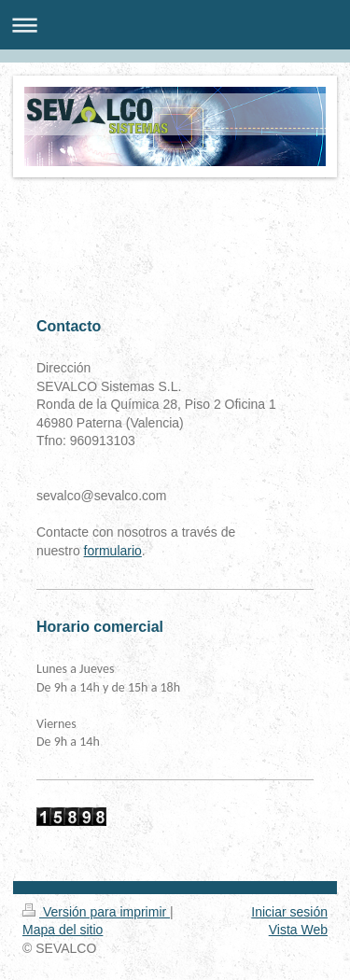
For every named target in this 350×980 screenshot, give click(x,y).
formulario (113, 551)
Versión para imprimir (96, 912)
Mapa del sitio (63, 930)
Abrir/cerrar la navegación (175, 25)
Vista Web (298, 930)
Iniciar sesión (289, 912)
